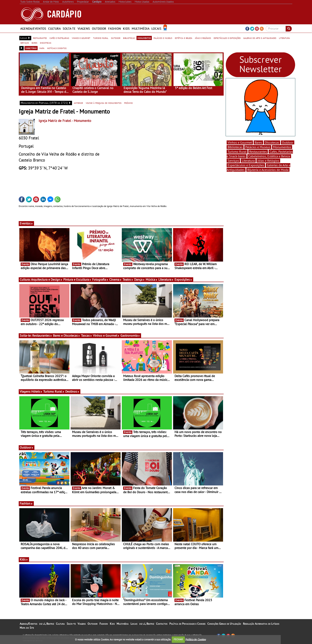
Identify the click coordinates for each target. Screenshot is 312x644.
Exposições (183, 279)
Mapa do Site (27, 628)
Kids (126, 28)
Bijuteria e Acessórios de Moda (268, 170)
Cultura (54, 28)
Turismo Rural (54, 391)
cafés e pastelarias (59, 38)
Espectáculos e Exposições (246, 165)
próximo (128, 103)
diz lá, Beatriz (47, 624)
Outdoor (99, 28)
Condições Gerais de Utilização (224, 624)
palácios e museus (163, 38)
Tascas (87, 335)
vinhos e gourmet (81, 38)
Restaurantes (42, 335)
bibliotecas (129, 38)
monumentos (144, 38)
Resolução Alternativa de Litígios (261, 624)
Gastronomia (130, 335)
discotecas (46, 43)
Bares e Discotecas (67, 335)
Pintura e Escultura (77, 279)
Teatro (128, 279)
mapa (42, 48)
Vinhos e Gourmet (106, 335)
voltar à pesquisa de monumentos (104, 103)
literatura (284, 38)
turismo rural (101, 38)
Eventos (26, 223)
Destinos (72, 391)
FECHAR (178, 639)
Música (152, 279)
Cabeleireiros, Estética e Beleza (269, 156)
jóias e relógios (203, 38)
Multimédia (141, 28)
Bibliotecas (235, 147)
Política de (196, 639)
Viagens (84, 28)
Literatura (166, 279)
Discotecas (272, 142)
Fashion (115, 28)
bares (34, 43)
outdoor (116, 38)
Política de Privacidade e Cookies (187, 624)
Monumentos (282, 147)
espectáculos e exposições (227, 38)
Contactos (162, 624)
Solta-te (69, 28)
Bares (258, 142)
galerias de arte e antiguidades (260, 38)
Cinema (116, 279)
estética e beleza (184, 38)
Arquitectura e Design (47, 279)
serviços (25, 43)
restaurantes (40, 38)
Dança (139, 279)
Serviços (233, 161)
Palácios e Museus (258, 147)
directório (31, 48)
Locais (156, 28)
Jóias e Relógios (268, 161)
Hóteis (37, 391)
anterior (78, 103)
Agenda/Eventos (33, 28)
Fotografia (100, 279)
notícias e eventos (57, 48)
